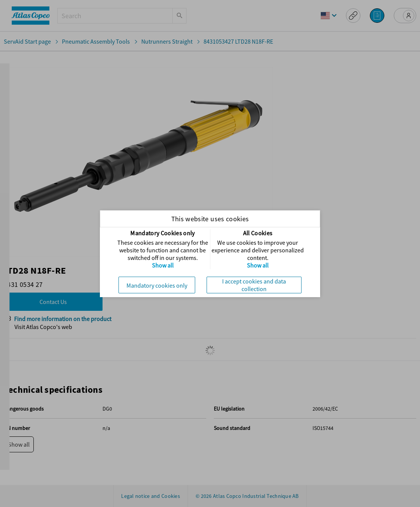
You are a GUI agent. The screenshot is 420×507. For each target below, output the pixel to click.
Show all (163, 265)
